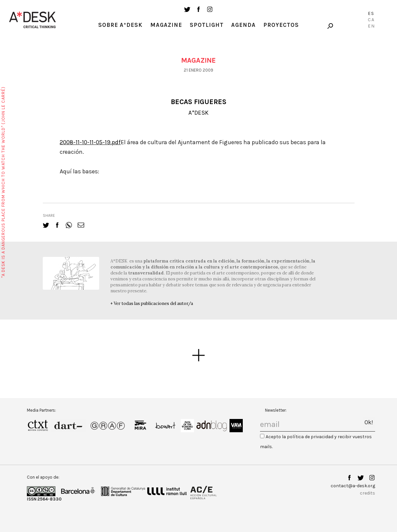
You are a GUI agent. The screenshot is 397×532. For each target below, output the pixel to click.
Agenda (243, 25)
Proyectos (281, 25)
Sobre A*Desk (120, 25)
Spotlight (207, 25)
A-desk (33, 20)
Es (371, 13)
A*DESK (198, 113)
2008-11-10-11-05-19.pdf (90, 142)
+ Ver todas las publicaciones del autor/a (152, 303)
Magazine (166, 25)
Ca (371, 20)
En (371, 26)
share (49, 215)
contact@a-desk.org (353, 486)
